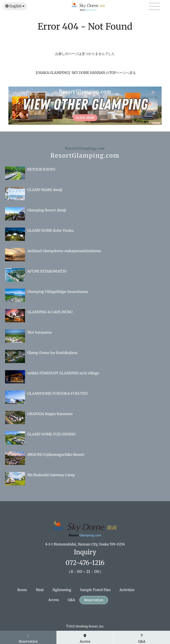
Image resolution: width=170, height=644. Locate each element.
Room (22, 590)
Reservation (94, 600)
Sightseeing (62, 590)
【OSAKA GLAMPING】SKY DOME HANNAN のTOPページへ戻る (85, 73)
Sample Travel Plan (95, 590)
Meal (40, 590)
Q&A (72, 600)
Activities (127, 590)
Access (54, 600)
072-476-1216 (85, 563)
